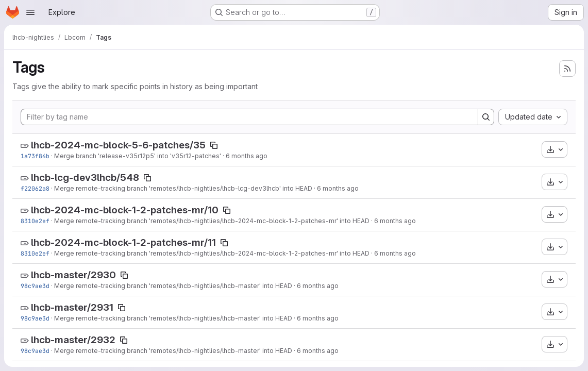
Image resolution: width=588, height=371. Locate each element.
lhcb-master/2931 (72, 307)
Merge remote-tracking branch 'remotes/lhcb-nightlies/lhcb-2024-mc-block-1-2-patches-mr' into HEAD (212, 221)
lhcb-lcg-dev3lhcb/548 (85, 178)
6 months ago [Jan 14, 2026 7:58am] (395, 221)
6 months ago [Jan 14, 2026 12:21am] (318, 286)
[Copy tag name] (214, 145)
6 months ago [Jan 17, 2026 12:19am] (338, 188)
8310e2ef (35, 221)
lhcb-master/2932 (73, 340)
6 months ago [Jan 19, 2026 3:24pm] (247, 156)
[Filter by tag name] (249, 117)
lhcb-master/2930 (73, 275)
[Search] (486, 117)
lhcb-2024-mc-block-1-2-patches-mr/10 (125, 210)
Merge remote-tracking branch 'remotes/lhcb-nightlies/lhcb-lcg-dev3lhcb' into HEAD (183, 188)
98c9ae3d (35, 286)
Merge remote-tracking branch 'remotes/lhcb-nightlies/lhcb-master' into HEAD (173, 286)
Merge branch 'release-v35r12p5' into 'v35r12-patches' (138, 156)
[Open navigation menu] (30, 12)
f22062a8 (35, 188)
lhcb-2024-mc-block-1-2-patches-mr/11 (123, 242)
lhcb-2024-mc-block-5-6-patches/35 (118, 145)
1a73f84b (35, 156)
